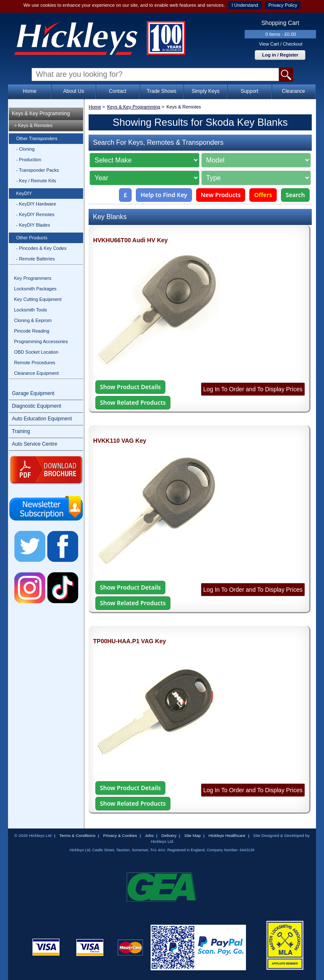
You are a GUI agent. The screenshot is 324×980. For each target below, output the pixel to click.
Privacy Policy (283, 5)
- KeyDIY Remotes (35, 214)
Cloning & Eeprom (33, 320)
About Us (74, 91)
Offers (263, 195)
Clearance (293, 91)
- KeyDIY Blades (33, 225)
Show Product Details (130, 387)
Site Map (193, 835)
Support (249, 91)
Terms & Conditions (77, 835)
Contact (117, 91)
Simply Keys (205, 91)
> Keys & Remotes (33, 125)
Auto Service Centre (34, 444)
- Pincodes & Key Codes (41, 248)
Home (30, 91)
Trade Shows (162, 91)
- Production (28, 160)
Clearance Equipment (36, 373)
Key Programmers (33, 278)
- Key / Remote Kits (36, 181)
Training (21, 431)
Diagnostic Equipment (36, 406)
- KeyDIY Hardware (36, 204)
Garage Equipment (33, 393)
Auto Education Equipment (42, 419)
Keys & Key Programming (41, 114)
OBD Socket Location (36, 352)
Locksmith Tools (30, 310)
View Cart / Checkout (281, 44)
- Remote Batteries (35, 259)
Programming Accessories (41, 341)
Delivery (169, 835)
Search (295, 195)
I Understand (245, 5)
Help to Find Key (164, 195)
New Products (221, 195)
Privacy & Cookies (120, 835)
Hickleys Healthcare (227, 835)
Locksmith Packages (35, 289)
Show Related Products (133, 402)
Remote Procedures (35, 363)
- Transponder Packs (38, 170)
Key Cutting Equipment (38, 299)
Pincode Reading (32, 331)
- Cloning (25, 149)
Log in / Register (280, 55)
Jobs (149, 835)
